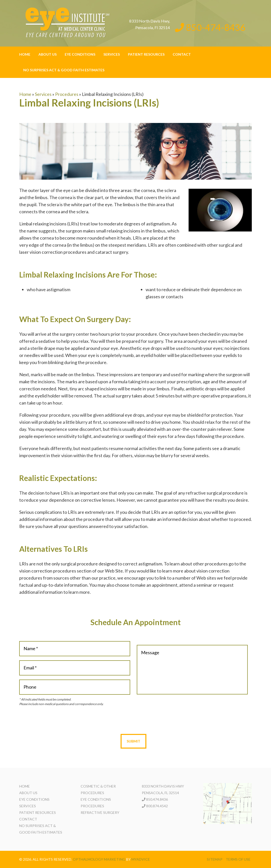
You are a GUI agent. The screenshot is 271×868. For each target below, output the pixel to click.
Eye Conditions (80, 54)
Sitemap (215, 859)
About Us (48, 54)
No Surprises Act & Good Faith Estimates (64, 70)
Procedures (67, 94)
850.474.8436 (157, 799)
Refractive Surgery (100, 812)
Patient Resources (146, 54)
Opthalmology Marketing (99, 859)
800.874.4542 (157, 806)
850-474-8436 (210, 27)
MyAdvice (141, 859)
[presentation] (133, 720)
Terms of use (238, 859)
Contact (182, 54)
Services (112, 54)
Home (25, 54)
